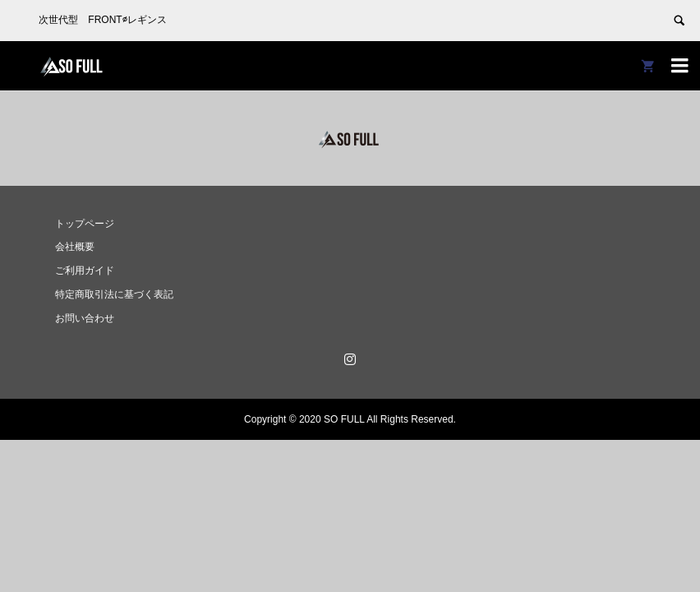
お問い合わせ (85, 318)
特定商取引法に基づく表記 (114, 294)
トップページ (85, 224)
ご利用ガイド (85, 271)
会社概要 (75, 247)
